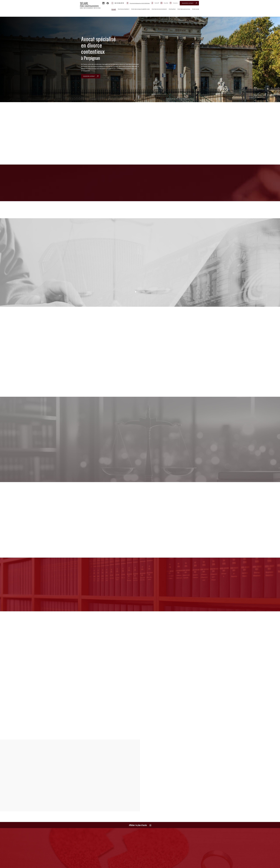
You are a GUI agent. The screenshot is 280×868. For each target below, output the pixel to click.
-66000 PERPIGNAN (140, 3)
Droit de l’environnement (159, 9)
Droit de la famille (123, 9)
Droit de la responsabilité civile (140, 9)
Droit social (196, 9)
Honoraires (175, 3)
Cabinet (156, 3)
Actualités (166, 3)
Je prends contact (189, 3)
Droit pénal (172, 9)
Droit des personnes (184, 9)
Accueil (114, 9)
